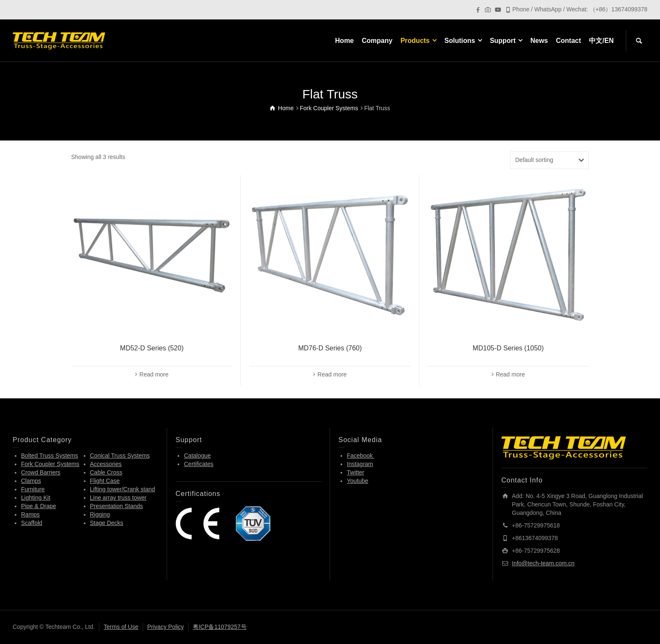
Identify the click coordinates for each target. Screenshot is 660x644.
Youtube (358, 481)
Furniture (33, 489)
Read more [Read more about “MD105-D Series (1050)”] (510, 374)
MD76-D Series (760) (330, 348)
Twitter (355, 472)
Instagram (360, 464)
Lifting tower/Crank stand (123, 489)
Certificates (199, 464)
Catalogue (197, 456)
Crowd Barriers (41, 472)
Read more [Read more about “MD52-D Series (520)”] (154, 374)
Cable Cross (106, 472)
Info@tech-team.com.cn (543, 563)
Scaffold (32, 523)
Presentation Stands (117, 506)
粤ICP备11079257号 (220, 627)
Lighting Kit (36, 498)
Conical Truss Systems (120, 456)
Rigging (100, 514)
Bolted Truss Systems (49, 456)
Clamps (31, 481)
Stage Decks (107, 523)
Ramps (30, 514)
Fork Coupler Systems (50, 464)
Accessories (106, 464)
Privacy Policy (166, 627)
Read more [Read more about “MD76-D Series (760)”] (332, 374)
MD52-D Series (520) (152, 348)
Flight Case (105, 481)
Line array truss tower (118, 498)
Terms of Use (121, 627)
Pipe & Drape (39, 506)
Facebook (361, 456)
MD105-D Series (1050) (508, 348)
